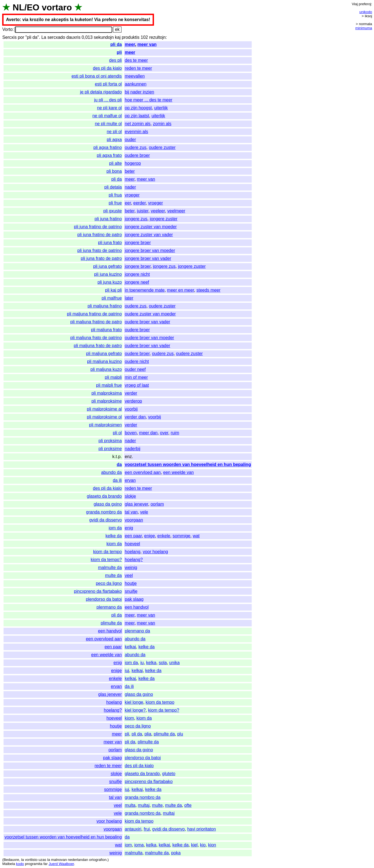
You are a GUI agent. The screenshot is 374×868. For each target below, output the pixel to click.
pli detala (113, 187)
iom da (115, 528)
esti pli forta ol (108, 84)
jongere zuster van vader (149, 235)
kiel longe (134, 702)
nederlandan (78, 860)
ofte (188, 805)
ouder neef (135, 369)
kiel (194, 845)
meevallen (135, 76)
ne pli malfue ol (107, 116)
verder (131, 393)
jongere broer (138, 243)
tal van (131, 512)
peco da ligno (109, 583)
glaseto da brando (104, 496)
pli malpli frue (109, 385)
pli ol (117, 433)
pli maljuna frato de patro (98, 346)
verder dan (135, 417)
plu (180, 734)
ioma (139, 845)
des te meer (136, 60)
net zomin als (138, 124)
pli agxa (114, 140)
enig (129, 528)
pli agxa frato (109, 155)
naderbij (133, 449)
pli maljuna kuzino (104, 361)
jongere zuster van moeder (151, 227)
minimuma (364, 28)
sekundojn (104, 37)
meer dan (149, 433)
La (44, 37)
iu (142, 663)
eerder (139, 203)
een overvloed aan (143, 472)
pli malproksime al (104, 409)
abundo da (111, 472)
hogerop (133, 163)
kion (212, 845)
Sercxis (9, 37)
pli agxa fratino (108, 147)
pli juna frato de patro (101, 258)
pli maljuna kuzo (106, 369)
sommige (181, 536)
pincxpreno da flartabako (98, 591)
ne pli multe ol (108, 124)
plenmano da (109, 607)
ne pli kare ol (109, 108)
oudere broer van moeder (149, 338)
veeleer (158, 211)
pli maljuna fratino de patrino (94, 314)
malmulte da (110, 568)
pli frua (115, 195)
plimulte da (111, 623)
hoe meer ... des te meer (149, 100)
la (22, 860)
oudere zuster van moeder (150, 314)
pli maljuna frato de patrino (96, 338)
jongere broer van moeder (150, 250)
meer (130, 44)
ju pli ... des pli (108, 100)
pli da (116, 44)
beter (130, 171)
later (129, 298)
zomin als (162, 124)
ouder (130, 140)
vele (144, 512)
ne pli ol (114, 132)
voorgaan (134, 520)
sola (163, 663)
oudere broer (137, 155)
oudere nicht (137, 361)
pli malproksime (107, 401)
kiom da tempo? (106, 560)
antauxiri (133, 829)
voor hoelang (155, 552)
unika (174, 663)
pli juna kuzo (110, 282)
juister (143, 211)
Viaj (355, 4)
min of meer (136, 377)
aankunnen (136, 84)
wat (196, 536)
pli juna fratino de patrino (98, 227)
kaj (118, 37)
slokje (130, 496)
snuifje (131, 591)
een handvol (137, 607)
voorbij (131, 409)
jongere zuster (164, 219)
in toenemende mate (145, 290)
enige (149, 536)
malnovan (59, 860)
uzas (42, 860)
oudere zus (136, 147)
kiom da (114, 544)
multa (130, 805)
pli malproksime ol (104, 417)
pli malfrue (112, 298)
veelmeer (176, 211)
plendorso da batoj (104, 599)
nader (130, 187)
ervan (130, 480)
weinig (131, 568)
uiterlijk (161, 108)
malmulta (134, 853)
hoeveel (132, 544)
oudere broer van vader (147, 322)
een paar (133, 536)
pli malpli (113, 377)
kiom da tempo (107, 552)
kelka (151, 663)
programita (34, 864)
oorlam (157, 504)
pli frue (115, 203)
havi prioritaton (202, 829)
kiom (129, 718)
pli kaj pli (113, 290)
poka (176, 853)
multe (157, 805)
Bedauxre (11, 860)
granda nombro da (104, 512)
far (46, 864)
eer (128, 203)
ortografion (98, 860)
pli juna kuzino (108, 274)
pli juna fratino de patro (100, 235)
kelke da (114, 536)
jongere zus (136, 219)
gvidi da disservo (106, 520)
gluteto (169, 774)
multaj (144, 805)
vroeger (132, 195)
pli (119, 52)
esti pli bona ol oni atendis (97, 76)
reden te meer (138, 68)
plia (148, 734)
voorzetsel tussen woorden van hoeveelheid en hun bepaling (188, 464)
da (119, 464)
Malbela (9, 864)
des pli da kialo (107, 68)
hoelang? (134, 560)
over (164, 433)
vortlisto (31, 860)
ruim (175, 433)
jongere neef (137, 282)
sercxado (56, 37)
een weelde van (179, 472)
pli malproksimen (105, 425)
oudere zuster (162, 147)
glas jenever (136, 504)
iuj (127, 671)
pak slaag (134, 599)
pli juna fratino (108, 219)
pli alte (115, 163)
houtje (131, 583)
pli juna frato (110, 243)
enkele (164, 536)
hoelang (133, 552)
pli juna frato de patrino (100, 250)
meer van (147, 44)
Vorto (7, 29)
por (21, 37)
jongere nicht (137, 274)
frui (147, 829)
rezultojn (157, 37)
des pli (115, 60)
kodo (20, 864)
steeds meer (208, 290)
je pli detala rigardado (101, 92)
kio (203, 845)
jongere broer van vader (148, 258)
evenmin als (136, 132)
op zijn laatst (137, 116)
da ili (117, 480)
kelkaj (130, 647)
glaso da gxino (108, 504)
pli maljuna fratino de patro (96, 322)
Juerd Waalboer (61, 864)
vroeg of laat (137, 385)
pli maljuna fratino (105, 306)
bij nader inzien (139, 92)
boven (131, 433)
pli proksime (110, 449)
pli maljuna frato (106, 330)
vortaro (57, 7)
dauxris (73, 37)
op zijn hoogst (138, 108)
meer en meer (181, 290)
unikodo (366, 12)
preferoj (365, 4)
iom (128, 845)
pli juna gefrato (107, 266)
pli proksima (110, 441)
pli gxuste (113, 211)
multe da (113, 575)
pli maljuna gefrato (104, 354)
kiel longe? (135, 710)
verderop (133, 401)
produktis (131, 37)
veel (129, 575)
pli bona (114, 171)
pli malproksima (107, 393)
